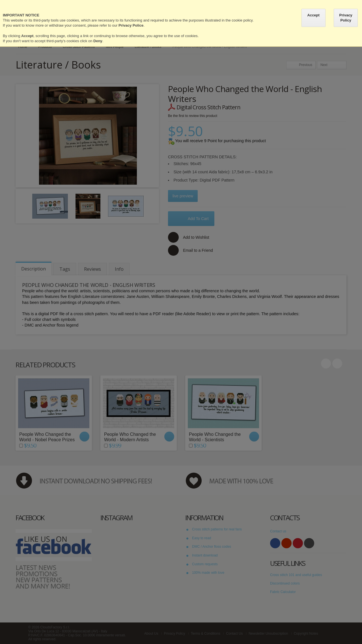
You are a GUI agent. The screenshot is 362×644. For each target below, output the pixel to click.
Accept (313, 15)
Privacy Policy (346, 18)
